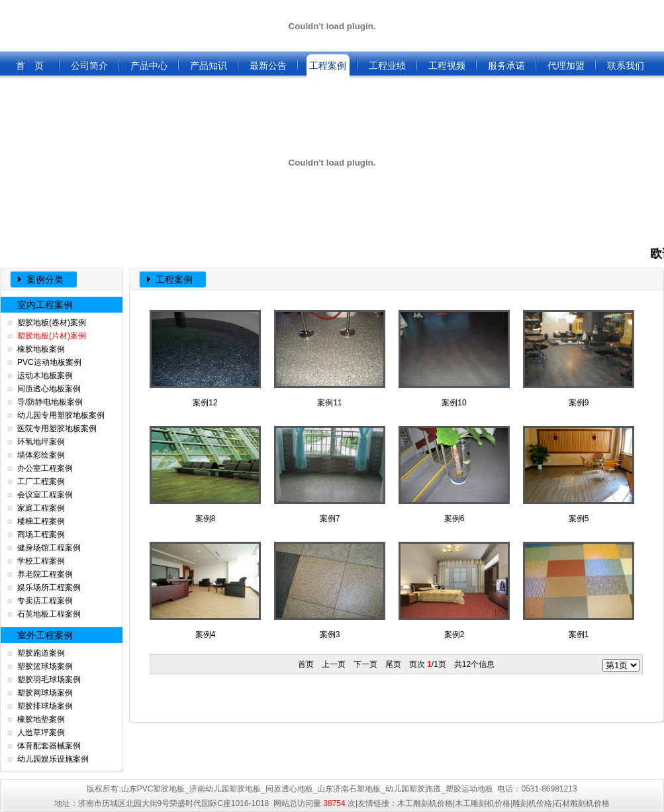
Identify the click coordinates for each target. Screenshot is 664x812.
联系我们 (626, 66)
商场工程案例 (41, 534)
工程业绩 (387, 66)
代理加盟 (566, 66)
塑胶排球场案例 (45, 706)
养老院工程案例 (45, 574)
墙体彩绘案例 (41, 455)
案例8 (205, 475)
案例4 (205, 590)
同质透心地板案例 (49, 389)
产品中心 (149, 66)
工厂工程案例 (41, 482)
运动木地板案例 (45, 376)
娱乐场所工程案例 (49, 587)
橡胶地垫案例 (41, 719)
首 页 (30, 66)
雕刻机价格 (532, 803)
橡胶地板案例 (41, 349)
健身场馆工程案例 (49, 548)
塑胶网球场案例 (45, 693)
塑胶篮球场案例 (45, 666)
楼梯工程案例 (41, 521)
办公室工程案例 (45, 468)
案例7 (330, 475)
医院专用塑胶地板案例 (57, 429)
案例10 (454, 359)
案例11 (330, 359)
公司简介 (89, 66)
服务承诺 (506, 66)
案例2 (454, 590)
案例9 (579, 359)
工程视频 (447, 66)
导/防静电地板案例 (50, 402)
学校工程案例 (41, 561)
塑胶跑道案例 (41, 653)
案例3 (330, 590)
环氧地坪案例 (41, 442)
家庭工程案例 (41, 508)
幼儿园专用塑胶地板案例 (61, 415)
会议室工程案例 (45, 495)
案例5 (579, 475)
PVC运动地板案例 (49, 362)
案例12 (205, 359)
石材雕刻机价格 (582, 803)
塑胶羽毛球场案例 (49, 680)
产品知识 (209, 66)
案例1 (579, 590)
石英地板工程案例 (49, 614)
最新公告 (268, 66)
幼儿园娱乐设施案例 (53, 759)
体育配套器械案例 (49, 746)
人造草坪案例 (41, 733)
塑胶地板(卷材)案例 (52, 323)
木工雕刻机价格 (425, 803)
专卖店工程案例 (45, 601)
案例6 (454, 475)
